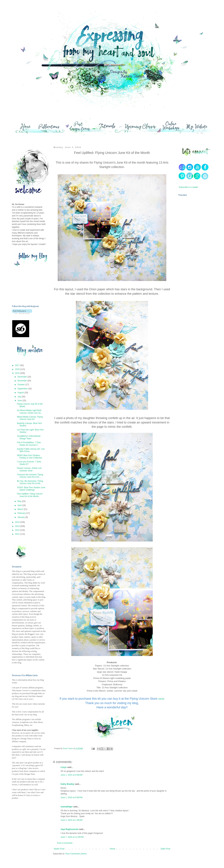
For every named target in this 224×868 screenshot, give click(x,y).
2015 (18, 373)
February (22, 513)
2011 (18, 534)
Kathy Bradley (67, 784)
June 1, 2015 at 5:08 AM (71, 775)
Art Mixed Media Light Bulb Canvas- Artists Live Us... (30, 412)
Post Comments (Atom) (76, 854)
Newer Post (59, 849)
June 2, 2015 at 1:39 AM (71, 820)
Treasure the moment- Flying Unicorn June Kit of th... (30, 476)
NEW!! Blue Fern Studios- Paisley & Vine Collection (30, 457)
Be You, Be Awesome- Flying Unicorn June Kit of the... (30, 482)
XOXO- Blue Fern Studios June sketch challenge (31, 489)
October (21, 385)
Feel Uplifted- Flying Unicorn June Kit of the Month (30, 495)
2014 (18, 522)
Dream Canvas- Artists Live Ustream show (29, 469)
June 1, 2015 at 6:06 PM (72, 798)
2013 (18, 526)
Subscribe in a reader (188, 187)
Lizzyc (64, 767)
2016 (18, 369)
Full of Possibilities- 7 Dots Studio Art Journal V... (29, 444)
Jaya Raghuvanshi (69, 829)
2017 (18, 365)
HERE (161, 699)
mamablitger (67, 807)
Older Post (165, 849)
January (21, 517)
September (23, 389)
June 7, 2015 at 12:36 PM (72, 837)
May (20, 501)
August (21, 393)
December (22, 377)
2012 (18, 530)
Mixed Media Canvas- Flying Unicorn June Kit (30, 418)
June (20, 401)
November (22, 381)
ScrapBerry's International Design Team (29, 437)
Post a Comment (65, 843)
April (20, 505)
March (21, 509)
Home (113, 849)
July (20, 397)
